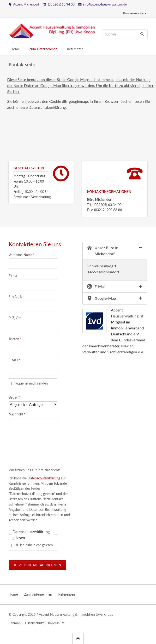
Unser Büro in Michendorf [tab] (106, 251)
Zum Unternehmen (43, 49)
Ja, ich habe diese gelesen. (34, 545)
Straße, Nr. (16, 297)
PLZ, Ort (15, 318)
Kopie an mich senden (32, 383)
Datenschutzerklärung (43, 478)
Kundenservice (133, 13)
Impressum (56, 623)
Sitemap (15, 623)
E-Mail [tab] (100, 286)
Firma (13, 276)
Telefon (16, 339)
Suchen (142, 34)
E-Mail (16, 360)
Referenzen (75, 49)
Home (15, 49)
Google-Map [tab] (105, 298)
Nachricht (17, 414)
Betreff (16, 397)
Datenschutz (34, 623)
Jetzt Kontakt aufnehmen (37, 565)
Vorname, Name (21, 255)
